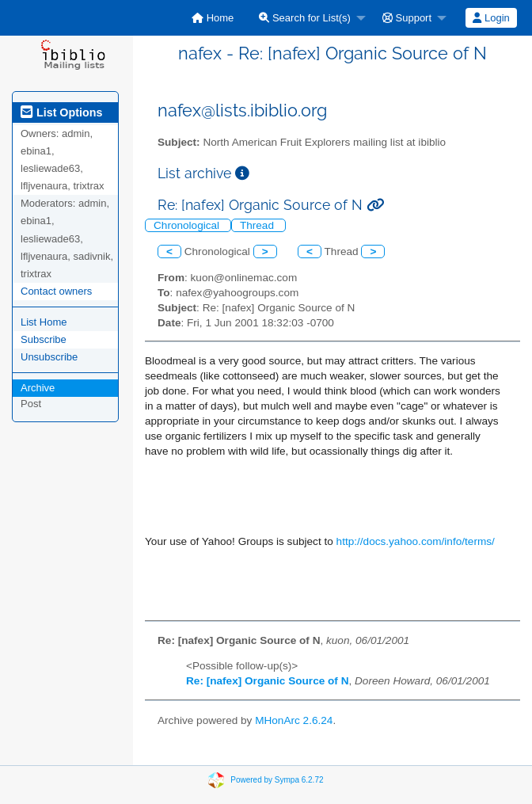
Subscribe (44, 339)
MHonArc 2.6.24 (294, 720)
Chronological (188, 225)
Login (491, 18)
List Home (44, 322)
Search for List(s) (305, 18)
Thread (258, 225)
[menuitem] (213, 18)
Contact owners (56, 291)
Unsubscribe (49, 357)
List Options (61, 112)
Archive (38, 388)
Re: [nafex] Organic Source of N (267, 681)
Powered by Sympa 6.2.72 (277, 780)
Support (407, 18)
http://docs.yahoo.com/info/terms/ (416, 541)
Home (213, 18)
